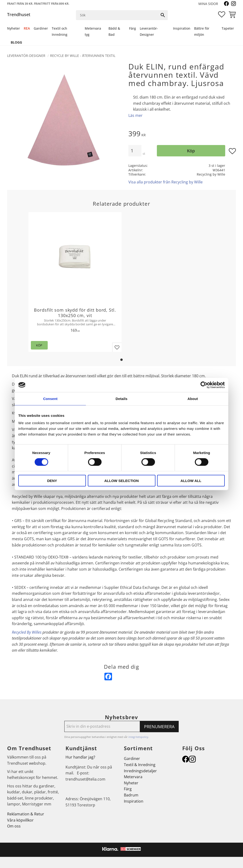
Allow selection (122, 481)
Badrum (131, 795)
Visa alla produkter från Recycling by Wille (166, 182)
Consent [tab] (50, 398)
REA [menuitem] (27, 28)
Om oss (14, 826)
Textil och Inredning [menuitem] (60, 31)
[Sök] (163, 15)
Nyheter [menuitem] (14, 28)
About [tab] (193, 398)
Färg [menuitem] (133, 28)
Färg (128, 789)
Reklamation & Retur (26, 814)
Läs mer (136, 115)
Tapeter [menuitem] (228, 28)
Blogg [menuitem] (16, 42)
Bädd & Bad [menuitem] (114, 31)
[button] (222, 14)
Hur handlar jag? (80, 757)
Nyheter (131, 783)
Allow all (191, 481)
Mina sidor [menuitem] (208, 4)
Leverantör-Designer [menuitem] (149, 31)
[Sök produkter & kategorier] (117, 15)
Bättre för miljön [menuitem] (202, 31)
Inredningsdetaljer (140, 771)
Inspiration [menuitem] (182, 28)
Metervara (133, 777)
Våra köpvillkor (20, 820)
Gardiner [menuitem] (41, 28)
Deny (52, 481)
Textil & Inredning (140, 765)
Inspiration (134, 801)
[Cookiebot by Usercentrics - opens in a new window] (204, 385)
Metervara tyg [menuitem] (93, 31)
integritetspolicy (138, 737)
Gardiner (132, 759)
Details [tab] (121, 398)
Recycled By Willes (27, 632)
